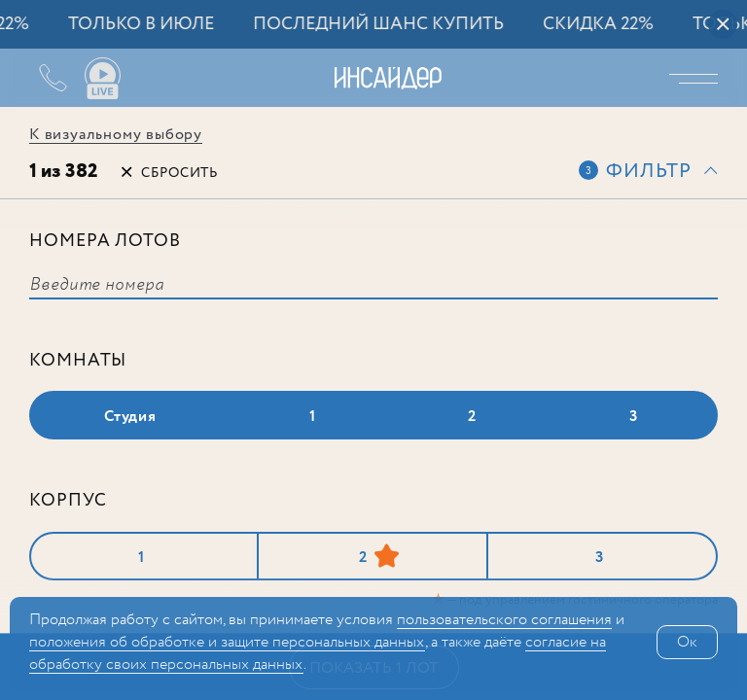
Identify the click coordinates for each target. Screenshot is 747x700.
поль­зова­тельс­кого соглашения (504, 620)
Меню (698, 78)
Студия (130, 417)
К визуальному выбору (116, 135)
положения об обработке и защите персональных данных (227, 642)
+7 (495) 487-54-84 (39, 78)
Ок (687, 642)
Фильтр (649, 172)
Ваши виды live (102, 79)
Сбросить (179, 173)
